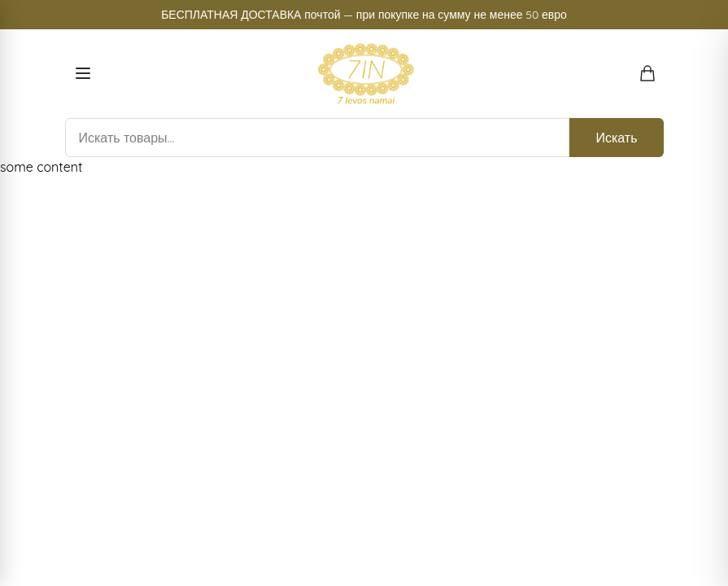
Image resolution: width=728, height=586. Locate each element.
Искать (616, 138)
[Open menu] (83, 73)
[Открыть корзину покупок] (647, 73)
